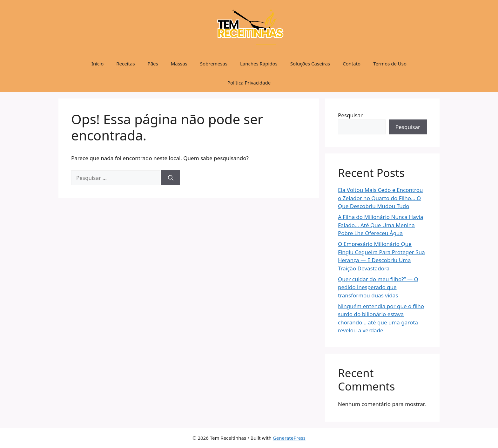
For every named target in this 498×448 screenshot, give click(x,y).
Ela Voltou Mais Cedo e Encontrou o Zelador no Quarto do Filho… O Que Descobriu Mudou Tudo (380, 198)
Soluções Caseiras (310, 64)
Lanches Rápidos (259, 64)
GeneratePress (289, 438)
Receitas (125, 64)
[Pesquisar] (171, 178)
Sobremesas (214, 64)
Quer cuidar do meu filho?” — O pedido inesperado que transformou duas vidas (378, 287)
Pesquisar (350, 115)
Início (98, 64)
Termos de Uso (390, 64)
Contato (352, 64)
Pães (153, 64)
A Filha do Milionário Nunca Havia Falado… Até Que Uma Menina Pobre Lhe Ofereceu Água (380, 225)
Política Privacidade (249, 83)
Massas (179, 64)
